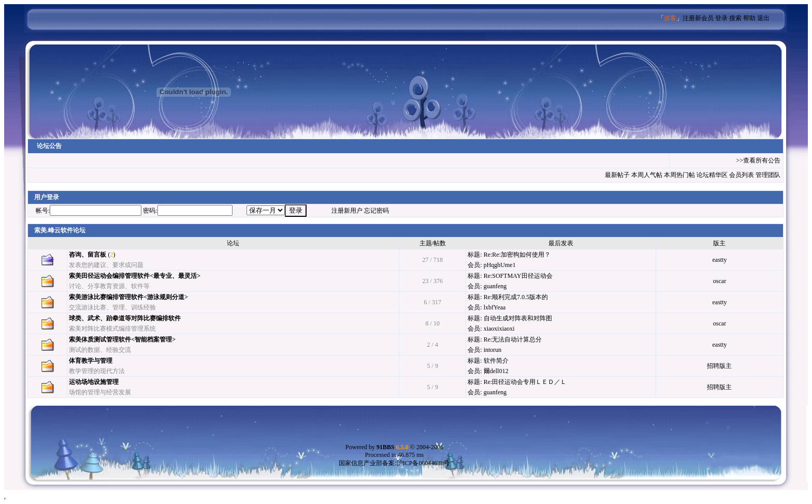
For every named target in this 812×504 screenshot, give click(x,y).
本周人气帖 (647, 175)
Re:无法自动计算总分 (513, 339)
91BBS (393, 447)
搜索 (735, 18)
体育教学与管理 (91, 361)
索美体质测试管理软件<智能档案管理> (122, 339)
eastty (719, 260)
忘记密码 (376, 211)
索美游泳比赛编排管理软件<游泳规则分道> (128, 297)
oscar (720, 281)
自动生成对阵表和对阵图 (518, 318)
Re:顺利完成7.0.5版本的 (516, 297)
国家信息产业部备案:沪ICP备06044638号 (394, 463)
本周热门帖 (679, 175)
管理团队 (768, 175)
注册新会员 (698, 18)
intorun (493, 350)
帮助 (749, 18)
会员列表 (742, 175)
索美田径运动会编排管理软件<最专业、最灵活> (135, 276)
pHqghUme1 (500, 265)
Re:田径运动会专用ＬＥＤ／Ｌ (525, 382)
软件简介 (496, 361)
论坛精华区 (712, 175)
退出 (763, 18)
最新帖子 (617, 175)
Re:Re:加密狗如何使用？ (517, 255)
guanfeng (495, 286)
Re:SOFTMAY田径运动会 (518, 276)
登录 (721, 18)
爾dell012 (496, 371)
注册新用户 (347, 211)
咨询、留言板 (88, 255)
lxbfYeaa (495, 307)
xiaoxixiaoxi (499, 329)
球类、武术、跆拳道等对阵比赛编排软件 (125, 318)
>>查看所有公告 (758, 160)
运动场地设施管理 (94, 382)
